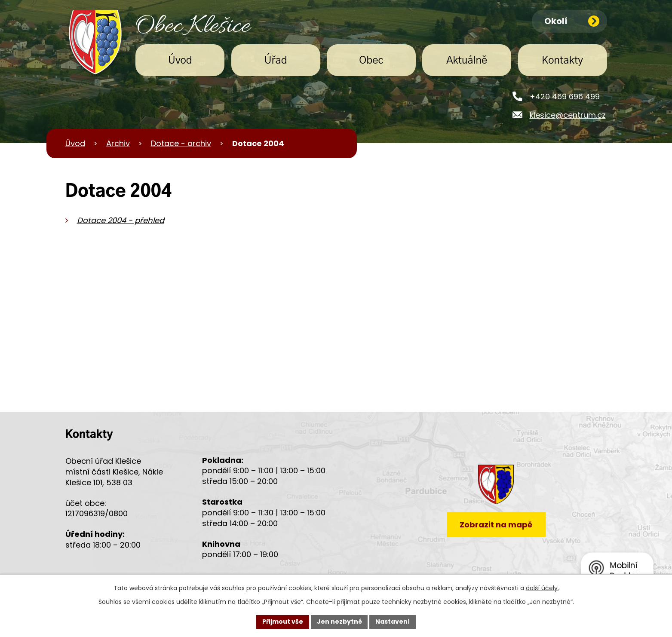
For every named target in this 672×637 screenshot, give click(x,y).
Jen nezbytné (339, 622)
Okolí (572, 21)
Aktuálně (467, 61)
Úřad (276, 61)
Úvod (180, 61)
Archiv (118, 143)
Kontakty (562, 61)
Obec (371, 61)
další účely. (542, 588)
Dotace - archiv (181, 143)
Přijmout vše (283, 622)
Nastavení (393, 622)
